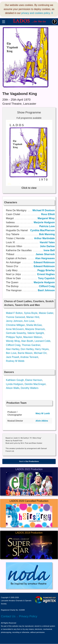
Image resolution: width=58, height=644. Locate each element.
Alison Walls (13, 388)
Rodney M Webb (15, 361)
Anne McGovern (15, 329)
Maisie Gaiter (46, 313)
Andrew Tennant (29, 357)
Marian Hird (33, 317)
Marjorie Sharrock (35, 329)
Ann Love (29, 321)
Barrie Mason (25, 353)
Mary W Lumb (43, 413)
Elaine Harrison (34, 380)
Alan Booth (27, 341)
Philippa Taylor (14, 337)
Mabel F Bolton (14, 313)
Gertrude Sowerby (16, 333)
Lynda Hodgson (15, 384)
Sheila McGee (34, 325)
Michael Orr (40, 353)
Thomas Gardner (31, 345)
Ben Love (11, 353)
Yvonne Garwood (16, 317)
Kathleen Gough (15, 380)
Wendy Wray (13, 341)
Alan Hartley (13, 349)
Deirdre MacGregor (35, 384)
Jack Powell (13, 357)
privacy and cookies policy (36, 13)
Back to (29, 461)
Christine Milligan (15, 325)
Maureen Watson (33, 337)
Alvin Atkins (42, 421)
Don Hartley (27, 349)
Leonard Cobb (42, 341)
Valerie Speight (35, 333)
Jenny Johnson (14, 321)
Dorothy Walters (30, 388)
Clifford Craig (13, 345)
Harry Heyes (42, 349)
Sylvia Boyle (31, 313)
